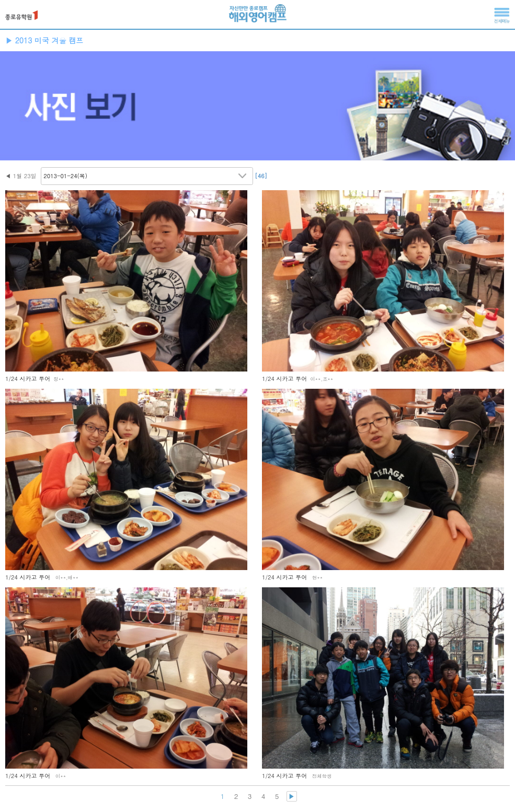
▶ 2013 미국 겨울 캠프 (44, 40)
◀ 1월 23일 (21, 176)
